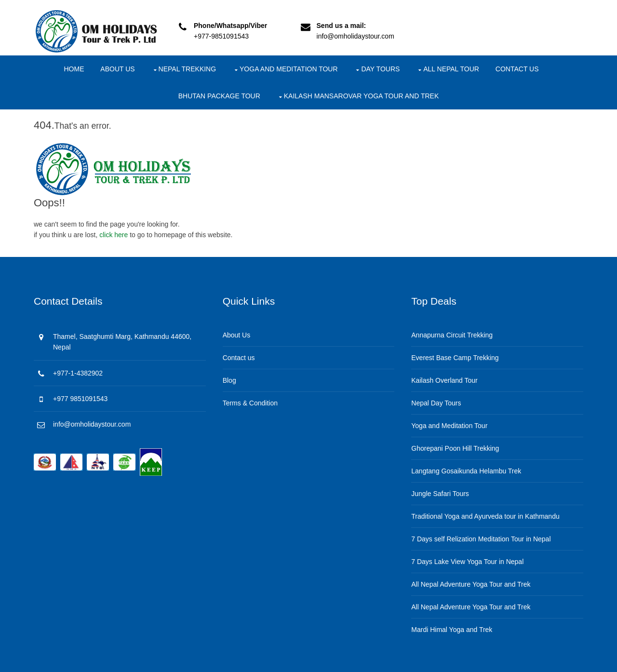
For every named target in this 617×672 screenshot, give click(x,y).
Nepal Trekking (188, 69)
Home (74, 69)
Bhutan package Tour (219, 96)
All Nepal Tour (451, 69)
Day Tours (380, 69)
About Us (117, 69)
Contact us (517, 69)
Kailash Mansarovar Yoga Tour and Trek (362, 96)
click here (114, 235)
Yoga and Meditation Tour (289, 69)
